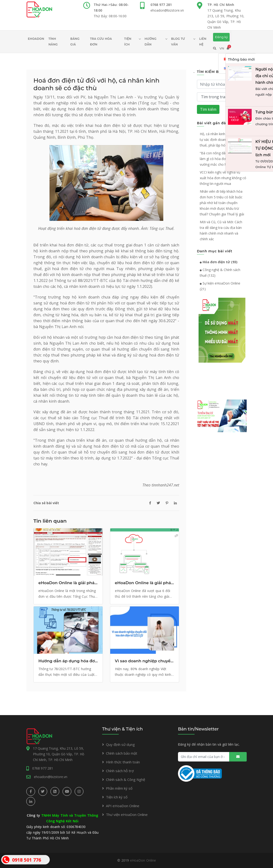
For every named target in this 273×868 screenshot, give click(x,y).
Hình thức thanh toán (123, 762)
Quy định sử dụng (120, 744)
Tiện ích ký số (117, 797)
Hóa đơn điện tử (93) (219, 262)
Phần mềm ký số (119, 788)
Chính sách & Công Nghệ (125, 779)
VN (222, 48)
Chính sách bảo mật (122, 753)
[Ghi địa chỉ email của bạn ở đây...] (212, 757)
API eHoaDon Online (123, 806)
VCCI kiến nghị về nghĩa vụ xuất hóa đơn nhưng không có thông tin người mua (223, 178)
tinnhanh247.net (165, 485)
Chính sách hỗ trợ (120, 771)
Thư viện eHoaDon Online (127, 815)
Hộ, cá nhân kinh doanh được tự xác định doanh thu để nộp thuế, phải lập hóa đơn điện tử (223, 140)
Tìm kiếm (208, 109)
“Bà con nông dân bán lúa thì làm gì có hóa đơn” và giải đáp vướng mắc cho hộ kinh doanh (223, 159)
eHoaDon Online (143, 860)
